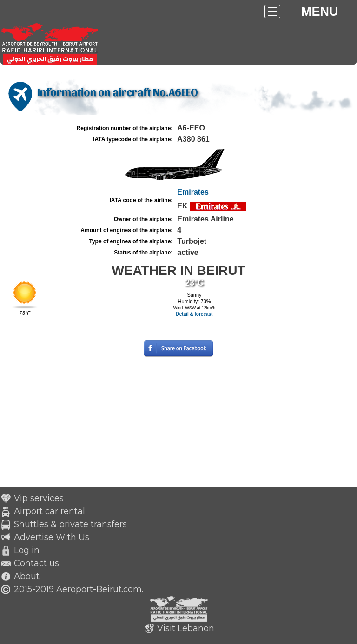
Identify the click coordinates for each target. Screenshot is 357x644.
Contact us (36, 563)
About (27, 576)
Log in (27, 550)
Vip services (39, 498)
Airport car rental (50, 511)
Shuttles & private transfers (70, 524)
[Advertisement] (178, 422)
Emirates (193, 192)
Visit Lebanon (186, 628)
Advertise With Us (52, 537)
